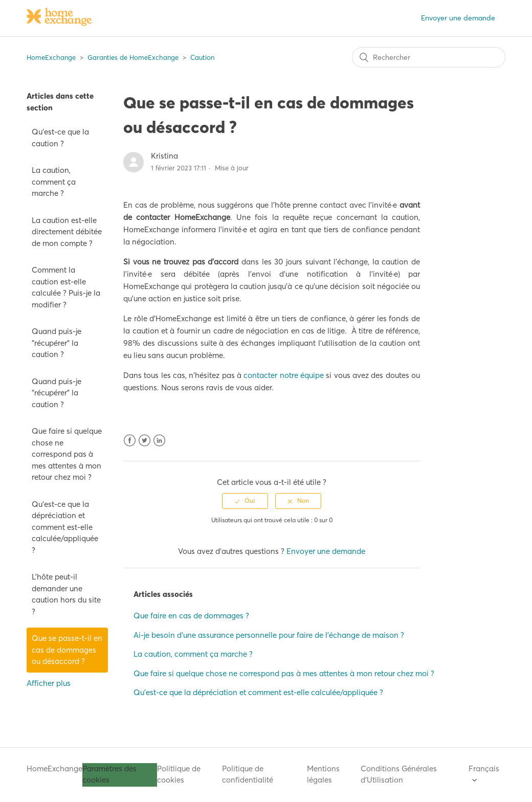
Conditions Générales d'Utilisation (399, 774)
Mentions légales (323, 774)
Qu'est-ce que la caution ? (60, 138)
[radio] (245, 501)
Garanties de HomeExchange (133, 57)
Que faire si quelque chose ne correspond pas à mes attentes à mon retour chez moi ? (67, 454)
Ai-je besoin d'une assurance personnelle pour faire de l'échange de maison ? (269, 635)
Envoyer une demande (458, 18)
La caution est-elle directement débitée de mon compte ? (67, 232)
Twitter (145, 441)
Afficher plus (49, 683)
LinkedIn (159, 441)
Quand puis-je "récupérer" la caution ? (57, 343)
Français (484, 768)
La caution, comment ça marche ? (54, 182)
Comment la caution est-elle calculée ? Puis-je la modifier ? (66, 287)
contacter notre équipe (284, 375)
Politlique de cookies (179, 774)
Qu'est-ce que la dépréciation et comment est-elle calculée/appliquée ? (65, 527)
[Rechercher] (429, 57)
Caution (202, 57)
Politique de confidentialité (248, 774)
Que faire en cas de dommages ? (191, 616)
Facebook (130, 441)
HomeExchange (51, 57)
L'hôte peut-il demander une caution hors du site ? (66, 594)
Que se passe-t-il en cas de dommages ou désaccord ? (67, 650)
